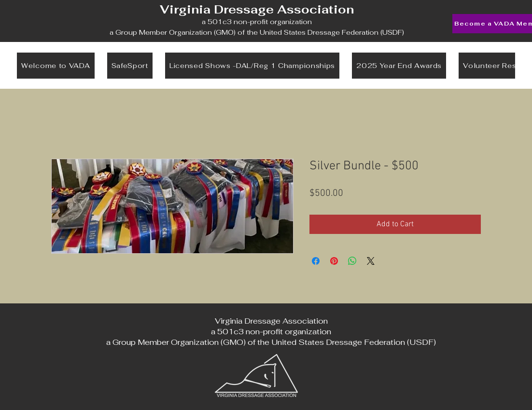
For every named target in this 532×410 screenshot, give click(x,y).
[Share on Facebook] (316, 261)
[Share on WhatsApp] (352, 261)
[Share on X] (371, 261)
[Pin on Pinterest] (334, 261)
